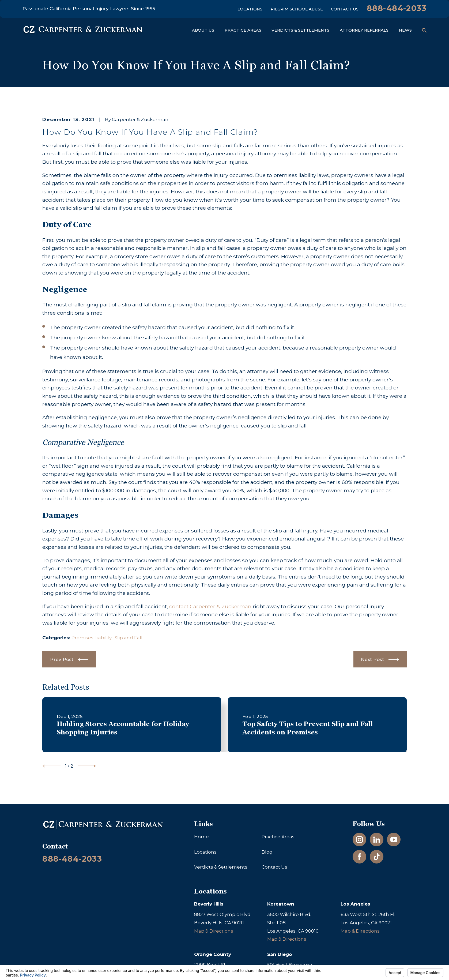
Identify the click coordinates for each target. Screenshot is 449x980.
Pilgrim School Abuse (297, 9)
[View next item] (87, 766)
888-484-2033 (397, 8)
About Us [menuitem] (203, 30)
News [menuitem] (405, 30)
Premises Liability (91, 638)
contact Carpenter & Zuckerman (210, 606)
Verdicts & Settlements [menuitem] (300, 30)
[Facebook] (360, 857)
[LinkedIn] (377, 840)
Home (201, 837)
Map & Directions (214, 931)
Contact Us (345, 9)
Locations (250, 9)
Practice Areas (278, 837)
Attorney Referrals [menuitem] (364, 30)
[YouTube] (394, 840)
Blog (267, 852)
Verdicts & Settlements (221, 867)
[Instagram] (360, 840)
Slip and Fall (129, 638)
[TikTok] (377, 857)
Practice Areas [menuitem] (243, 30)
